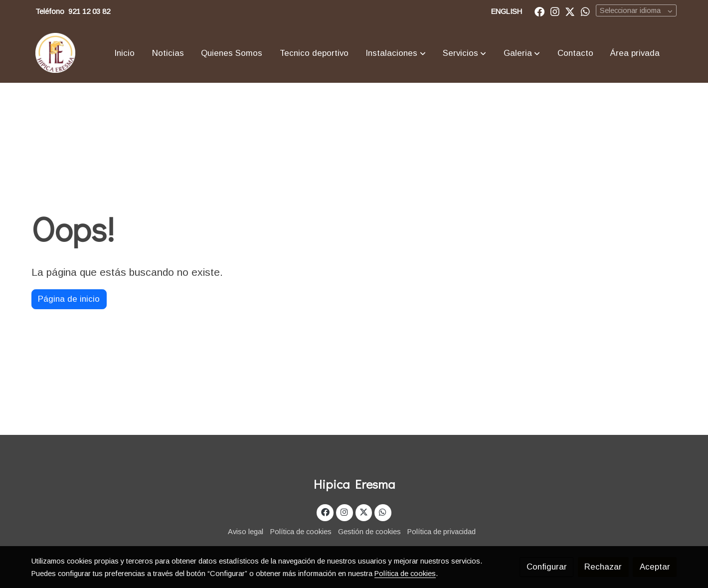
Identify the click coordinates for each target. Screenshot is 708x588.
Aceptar (655, 567)
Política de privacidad (442, 532)
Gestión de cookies (369, 532)
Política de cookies (301, 532)
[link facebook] (539, 11)
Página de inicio (69, 299)
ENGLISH (507, 11)
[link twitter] (570, 11)
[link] (55, 53)
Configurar (547, 567)
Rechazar (603, 567)
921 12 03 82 (89, 11)
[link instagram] (555, 11)
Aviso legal (246, 532)
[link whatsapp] (585, 11)
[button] (396, 53)
